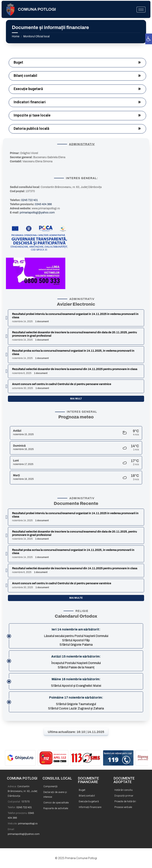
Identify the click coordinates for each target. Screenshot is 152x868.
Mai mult (76, 399)
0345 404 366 (43, 204)
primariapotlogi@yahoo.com (37, 213)
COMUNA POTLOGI (37, 9)
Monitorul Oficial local (36, 36)
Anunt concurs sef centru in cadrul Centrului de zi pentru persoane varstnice (62, 384)
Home (16, 36)
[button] (149, 39)
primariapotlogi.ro (28, 824)
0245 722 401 (29, 200)
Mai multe (76, 598)
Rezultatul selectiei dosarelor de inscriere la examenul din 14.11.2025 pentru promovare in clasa (75, 369)
